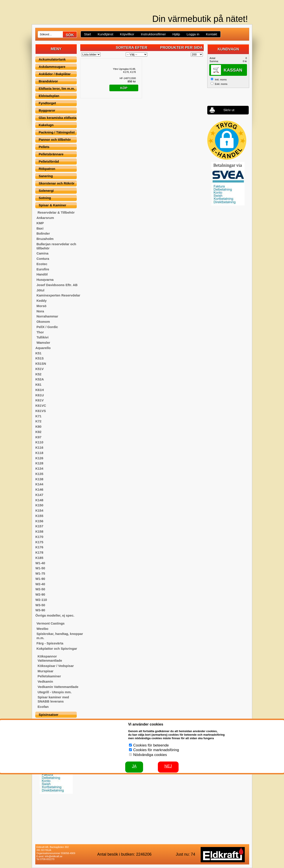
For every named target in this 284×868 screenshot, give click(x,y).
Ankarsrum (45, 218)
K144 (39, 484)
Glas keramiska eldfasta (57, 118)
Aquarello (43, 348)
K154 (39, 510)
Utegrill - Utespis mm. (54, 692)
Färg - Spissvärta (50, 643)
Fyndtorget (47, 103)
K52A (39, 379)
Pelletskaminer (49, 676)
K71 (38, 416)
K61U (39, 395)
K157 (39, 526)
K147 (39, 495)
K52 (38, 374)
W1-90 (40, 579)
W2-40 (40, 584)
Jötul (40, 290)
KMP (40, 223)
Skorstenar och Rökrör (57, 183)
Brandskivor (48, 81)
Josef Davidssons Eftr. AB (57, 285)
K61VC (41, 406)
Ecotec (42, 264)
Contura (43, 259)
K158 (39, 531)
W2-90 (40, 594)
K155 (39, 516)
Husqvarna (45, 280)
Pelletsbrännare (51, 154)
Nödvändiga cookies (150, 755)
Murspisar (45, 671)
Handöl (42, 274)
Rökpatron (47, 169)
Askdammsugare (52, 67)
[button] (227, 140)
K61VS (41, 411)
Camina (42, 253)
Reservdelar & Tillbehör (56, 212)
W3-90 (40, 610)
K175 (39, 542)
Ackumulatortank (52, 59)
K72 (38, 421)
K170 (39, 537)
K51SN (41, 364)
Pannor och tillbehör (55, 140)
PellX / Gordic (47, 327)
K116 (39, 447)
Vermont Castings (50, 623)
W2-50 (40, 589)
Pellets (44, 147)
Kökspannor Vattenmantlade (50, 658)
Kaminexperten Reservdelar (58, 295)
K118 (39, 453)
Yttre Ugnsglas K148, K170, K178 (124, 70)
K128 (39, 463)
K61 (38, 385)
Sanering (46, 176)
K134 (39, 468)
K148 (39, 500)
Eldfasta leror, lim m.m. (57, 88)
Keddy (41, 301)
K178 (39, 552)
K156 (39, 521)
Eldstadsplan (49, 96)
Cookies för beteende (151, 745)
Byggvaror (47, 110)
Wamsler (43, 343)
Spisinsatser (48, 715)
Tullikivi (42, 337)
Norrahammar (47, 316)
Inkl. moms (221, 80)
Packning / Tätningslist (57, 132)
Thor (40, 332)
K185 (39, 558)
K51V (39, 369)
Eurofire (43, 269)
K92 (38, 432)
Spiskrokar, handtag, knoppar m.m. (60, 636)
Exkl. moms (221, 84)
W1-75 (40, 573)
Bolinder (43, 233)
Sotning (45, 198)
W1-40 (40, 563)
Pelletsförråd (49, 161)
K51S (39, 358)
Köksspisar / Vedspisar (56, 666)
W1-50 (40, 568)
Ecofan (43, 707)
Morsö (41, 306)
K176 (39, 547)
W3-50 (40, 605)
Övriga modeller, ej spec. (55, 615)
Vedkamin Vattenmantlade (58, 687)
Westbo (42, 629)
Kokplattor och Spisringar (57, 649)
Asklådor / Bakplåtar (55, 74)
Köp (124, 88)
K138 (39, 479)
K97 (38, 437)
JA (134, 766)
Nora (40, 311)
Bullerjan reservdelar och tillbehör (56, 246)
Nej (168, 766)
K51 (38, 353)
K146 (39, 489)
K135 (39, 474)
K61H (39, 390)
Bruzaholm (45, 239)
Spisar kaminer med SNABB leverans (53, 699)
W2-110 (41, 600)
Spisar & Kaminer (52, 205)
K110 (39, 442)
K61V (39, 400)
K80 (38, 426)
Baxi (40, 228)
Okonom (43, 322)
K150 (39, 505)
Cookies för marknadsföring (156, 750)
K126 (39, 458)
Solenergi (46, 191)
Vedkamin (45, 681)
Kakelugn (46, 125)
